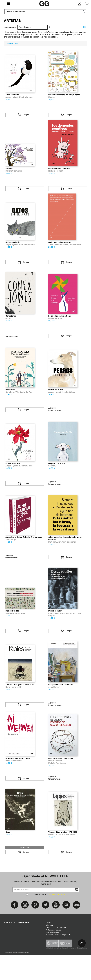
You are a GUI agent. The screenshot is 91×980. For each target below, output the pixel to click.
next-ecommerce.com (22, 978)
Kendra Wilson (26, 100)
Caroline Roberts (27, 252)
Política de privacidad (53, 955)
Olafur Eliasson (55, 784)
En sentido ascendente (50, 27)
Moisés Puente (55, 786)
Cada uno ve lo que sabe (60, 249)
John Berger (11, 556)
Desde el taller (55, 629)
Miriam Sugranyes (14, 176)
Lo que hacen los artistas (60, 325)
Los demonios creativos (59, 173)
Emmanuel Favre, (56, 632)
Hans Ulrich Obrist (14, 784)
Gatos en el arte (13, 249)
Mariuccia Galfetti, (57, 859)
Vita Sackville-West (24, 404)
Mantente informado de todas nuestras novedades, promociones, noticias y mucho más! (46, 908)
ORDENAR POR (10, 27)
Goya (8, 857)
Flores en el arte (13, 477)
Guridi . (9, 328)
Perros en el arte (56, 401)
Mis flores (10, 401)
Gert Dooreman (69, 558)
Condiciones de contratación (56, 953)
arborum (9, 173)
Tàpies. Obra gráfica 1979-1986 (63, 857)
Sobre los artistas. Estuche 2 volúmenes (24, 553)
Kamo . (52, 100)
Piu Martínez (75, 252)
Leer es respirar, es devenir (61, 781)
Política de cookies (52, 958)
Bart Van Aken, (55, 558)
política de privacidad (56, 919)
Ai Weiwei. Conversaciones (18, 781)
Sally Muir (53, 480)
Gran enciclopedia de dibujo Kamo (64, 97)
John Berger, (71, 632)
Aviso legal (50, 950)
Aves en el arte (12, 97)
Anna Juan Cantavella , (59, 252)
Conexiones (11, 325)
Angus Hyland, (12, 100)
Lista (79, 27)
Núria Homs (11, 708)
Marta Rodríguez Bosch (16, 632)
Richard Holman (56, 176)
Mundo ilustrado (13, 629)
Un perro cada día (56, 477)
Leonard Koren (55, 328)
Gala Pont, (10, 404)
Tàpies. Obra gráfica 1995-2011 (20, 705)
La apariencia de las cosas (61, 705)
